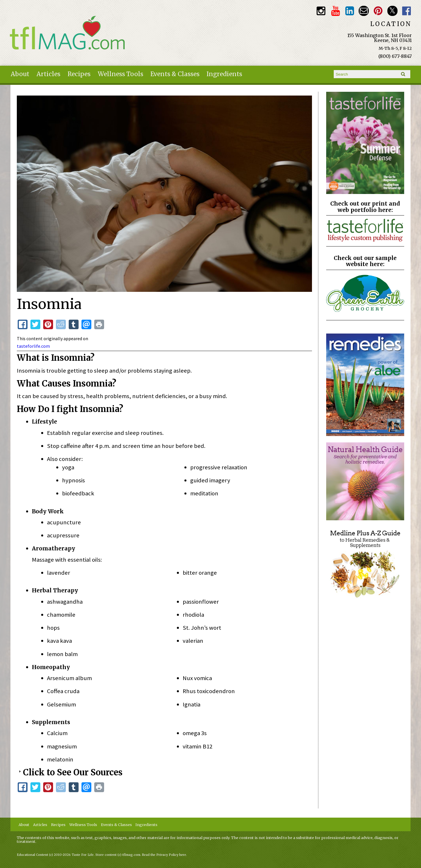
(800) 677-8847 (395, 56)
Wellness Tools (120, 74)
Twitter (392, 11)
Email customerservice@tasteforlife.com (364, 11)
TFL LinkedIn (350, 11)
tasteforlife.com (33, 346)
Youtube (335, 11)
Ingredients (224, 74)
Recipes (79, 74)
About (20, 74)
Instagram (321, 11)
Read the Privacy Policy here (164, 855)
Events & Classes (175, 74)
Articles (48, 74)
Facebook (407, 11)
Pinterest (378, 11)
